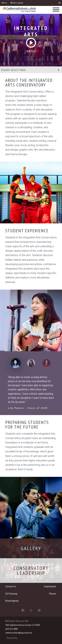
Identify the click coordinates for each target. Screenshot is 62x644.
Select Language (17, 3)
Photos (53, 594)
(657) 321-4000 (11, 629)
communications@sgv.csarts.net (19, 633)
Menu (4, 3)
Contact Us (11, 586)
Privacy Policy (12, 638)
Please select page (14, 70)
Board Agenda (12, 601)
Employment (50, 586)
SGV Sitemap (11, 594)
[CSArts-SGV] (19, 10)
